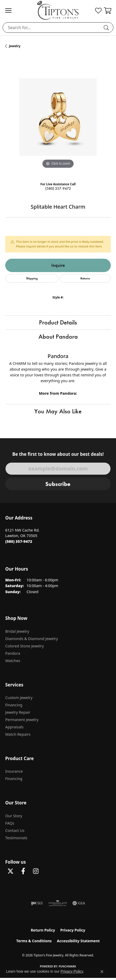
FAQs (10, 823)
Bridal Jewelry (17, 631)
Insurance (14, 771)
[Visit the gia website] (79, 903)
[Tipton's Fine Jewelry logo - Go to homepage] (58, 10)
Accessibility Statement (78, 941)
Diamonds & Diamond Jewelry (32, 639)
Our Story (14, 816)
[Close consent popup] (102, 972)
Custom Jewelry (19, 698)
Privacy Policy (73, 930)
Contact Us (15, 830)
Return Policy (43, 930)
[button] (98, 10)
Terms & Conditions (34, 941)
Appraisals (14, 727)
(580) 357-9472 (58, 189)
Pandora (13, 653)
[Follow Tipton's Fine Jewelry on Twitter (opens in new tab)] (10, 871)
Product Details (58, 322)
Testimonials (16, 838)
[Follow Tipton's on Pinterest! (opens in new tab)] (48, 871)
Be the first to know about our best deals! (58, 454)
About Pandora (58, 337)
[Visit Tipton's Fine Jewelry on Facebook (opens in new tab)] (23, 871)
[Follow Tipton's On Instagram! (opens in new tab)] (36, 871)
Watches (13, 661)
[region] (58, 117)
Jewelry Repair (18, 712)
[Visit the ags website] (58, 903)
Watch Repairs (18, 734)
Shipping (32, 278)
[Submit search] (107, 28)
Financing (14, 705)
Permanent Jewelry (22, 720)
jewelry (15, 46)
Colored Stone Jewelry (24, 646)
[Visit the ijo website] (37, 903)
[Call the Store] (19, 541)
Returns (85, 278)
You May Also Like (58, 411)
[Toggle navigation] (11, 10)
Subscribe (58, 484)
